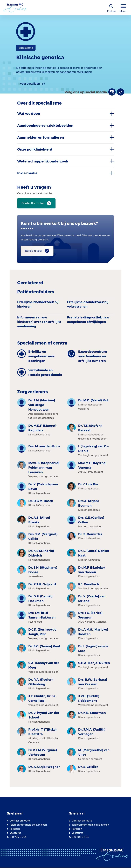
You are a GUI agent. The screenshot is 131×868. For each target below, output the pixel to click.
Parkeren (15, 829)
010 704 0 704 (18, 837)
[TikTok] (120, 92)
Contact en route (20, 821)
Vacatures (15, 833)
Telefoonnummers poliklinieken (28, 825)
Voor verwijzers (30, 84)
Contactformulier (33, 204)
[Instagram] (112, 92)
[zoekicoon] (111, 6)
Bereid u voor (34, 251)
